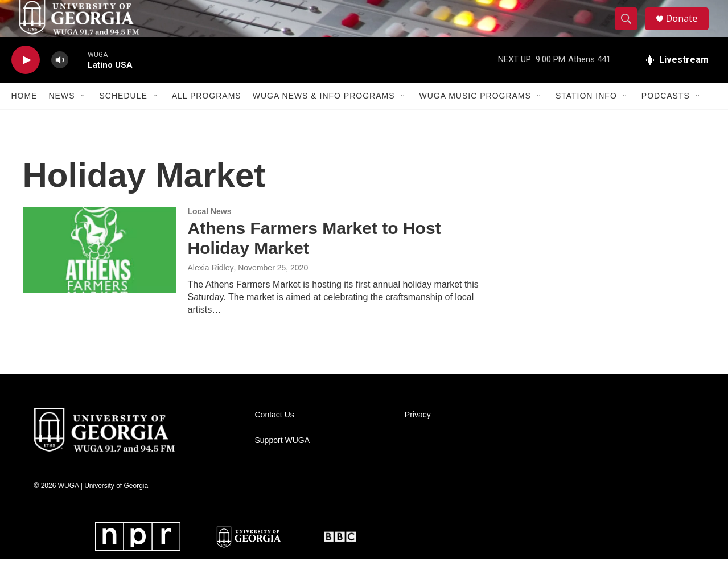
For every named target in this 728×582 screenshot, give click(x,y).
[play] (26, 83)
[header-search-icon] (631, 30)
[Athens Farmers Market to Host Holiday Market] (100, 273)
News (62, 118)
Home (24, 118)
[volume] (60, 83)
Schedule (124, 118)
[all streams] (677, 83)
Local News (210, 234)
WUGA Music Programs (475, 118)
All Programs (207, 118)
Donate (688, 30)
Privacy (418, 438)
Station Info (586, 118)
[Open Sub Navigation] (84, 118)
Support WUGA (282, 463)
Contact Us (275, 438)
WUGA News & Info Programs (324, 118)
